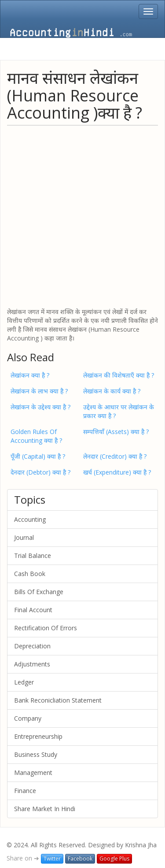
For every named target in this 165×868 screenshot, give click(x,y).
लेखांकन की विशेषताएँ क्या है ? (119, 375)
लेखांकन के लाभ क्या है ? (39, 391)
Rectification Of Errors (46, 628)
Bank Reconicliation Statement (58, 700)
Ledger (24, 682)
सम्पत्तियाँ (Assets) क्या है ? (116, 432)
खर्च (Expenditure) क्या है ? (117, 472)
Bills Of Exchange (39, 592)
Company (28, 718)
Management (33, 773)
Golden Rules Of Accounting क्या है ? (36, 436)
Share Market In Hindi (45, 809)
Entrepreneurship (38, 736)
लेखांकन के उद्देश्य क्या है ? (40, 407)
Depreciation (32, 646)
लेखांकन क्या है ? (30, 375)
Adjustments (32, 664)
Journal (24, 537)
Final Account (33, 610)
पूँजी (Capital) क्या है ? (38, 456)
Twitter (52, 859)
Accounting (30, 519)
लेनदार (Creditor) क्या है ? (115, 456)
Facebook (80, 859)
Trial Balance (33, 556)
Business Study (36, 754)
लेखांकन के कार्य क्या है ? (112, 391)
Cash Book (30, 574)
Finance (25, 791)
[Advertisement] (82, 216)
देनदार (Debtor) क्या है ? (40, 472)
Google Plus (114, 859)
